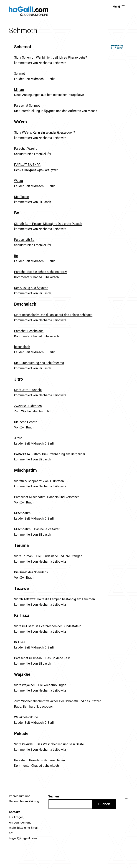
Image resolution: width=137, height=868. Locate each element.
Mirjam (19, 90)
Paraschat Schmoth (28, 106)
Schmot (20, 74)
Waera (18, 181)
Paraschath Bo (24, 240)
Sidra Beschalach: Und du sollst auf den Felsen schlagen (53, 315)
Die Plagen (21, 197)
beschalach (22, 347)
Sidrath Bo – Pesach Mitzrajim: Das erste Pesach (48, 224)
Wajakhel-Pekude (26, 717)
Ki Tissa (20, 642)
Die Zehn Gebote (26, 422)
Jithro (18, 438)
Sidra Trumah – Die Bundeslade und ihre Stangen (48, 556)
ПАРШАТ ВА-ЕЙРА (27, 165)
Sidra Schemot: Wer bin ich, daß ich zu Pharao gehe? (50, 58)
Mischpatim (22, 513)
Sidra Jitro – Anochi (28, 390)
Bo (16, 256)
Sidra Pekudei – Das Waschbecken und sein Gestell (50, 744)
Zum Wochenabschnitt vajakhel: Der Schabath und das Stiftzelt (58, 701)
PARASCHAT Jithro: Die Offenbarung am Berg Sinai (50, 454)
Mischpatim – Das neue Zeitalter (37, 529)
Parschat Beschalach (29, 331)
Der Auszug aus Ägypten (31, 288)
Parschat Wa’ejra (26, 149)
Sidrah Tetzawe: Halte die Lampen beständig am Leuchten (54, 599)
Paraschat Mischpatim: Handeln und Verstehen (47, 497)
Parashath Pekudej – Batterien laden (39, 760)
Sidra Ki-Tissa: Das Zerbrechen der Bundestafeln (48, 626)
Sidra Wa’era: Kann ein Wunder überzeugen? (45, 133)
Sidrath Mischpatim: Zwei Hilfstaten (39, 481)
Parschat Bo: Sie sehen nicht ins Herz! (40, 272)
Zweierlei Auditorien (28, 406)
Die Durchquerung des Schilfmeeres (39, 363)
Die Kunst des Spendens (31, 572)
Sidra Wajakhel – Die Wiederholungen (40, 685)
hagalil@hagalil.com (23, 838)
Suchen (54, 796)
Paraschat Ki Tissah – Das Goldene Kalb (42, 658)
